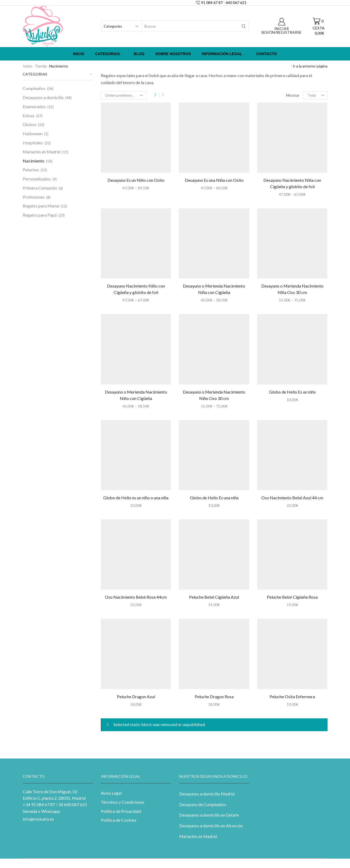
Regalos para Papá (40, 215)
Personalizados (37, 179)
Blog (139, 54)
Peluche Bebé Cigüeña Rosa (292, 597)
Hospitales (33, 143)
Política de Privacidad (121, 811)
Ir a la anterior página (310, 66)
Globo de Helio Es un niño (292, 392)
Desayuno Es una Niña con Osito (214, 180)
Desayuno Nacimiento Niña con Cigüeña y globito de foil (292, 183)
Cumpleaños (34, 88)
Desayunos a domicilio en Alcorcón (211, 826)
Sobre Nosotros (173, 54)
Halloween (33, 133)
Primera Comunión (40, 188)
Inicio (79, 54)
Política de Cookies (119, 820)
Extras (29, 116)
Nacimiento (34, 161)
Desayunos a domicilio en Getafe (209, 815)
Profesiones (34, 197)
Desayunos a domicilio (43, 97)
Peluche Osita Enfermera (292, 697)
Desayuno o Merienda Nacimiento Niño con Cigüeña (136, 395)
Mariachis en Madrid (42, 152)
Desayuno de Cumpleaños (203, 804)
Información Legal (224, 54)
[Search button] (244, 26)
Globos (30, 124)
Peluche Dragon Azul (136, 697)
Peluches (31, 170)
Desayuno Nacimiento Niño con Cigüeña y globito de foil (136, 289)
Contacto (267, 54)
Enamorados (34, 106)
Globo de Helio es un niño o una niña (136, 498)
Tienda (41, 66)
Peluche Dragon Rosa (214, 697)
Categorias (109, 54)
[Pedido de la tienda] (124, 95)
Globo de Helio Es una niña (214, 498)
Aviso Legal (111, 793)
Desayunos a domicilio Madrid (207, 794)
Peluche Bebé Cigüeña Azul (214, 597)
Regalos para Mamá (41, 206)
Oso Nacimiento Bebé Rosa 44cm (136, 597)
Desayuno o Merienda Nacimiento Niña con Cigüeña (214, 289)
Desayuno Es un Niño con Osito (136, 180)
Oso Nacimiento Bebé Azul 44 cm (292, 498)
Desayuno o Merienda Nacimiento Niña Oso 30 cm (292, 289)
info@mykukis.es (38, 819)
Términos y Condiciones (123, 802)
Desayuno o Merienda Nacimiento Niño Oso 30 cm (214, 395)
